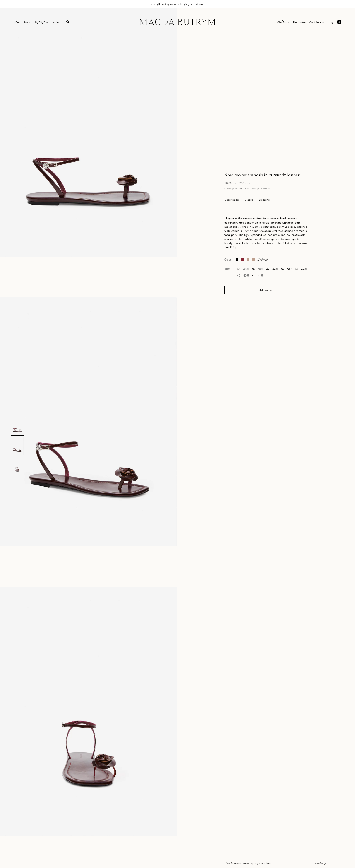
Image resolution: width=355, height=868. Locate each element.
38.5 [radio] (289, 269)
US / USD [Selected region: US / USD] (283, 22)
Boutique (299, 22)
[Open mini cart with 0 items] (335, 22)
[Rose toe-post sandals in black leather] (237, 258)
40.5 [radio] (246, 276)
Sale (27, 22)
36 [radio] (253, 269)
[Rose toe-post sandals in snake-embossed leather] (253, 258)
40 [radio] (239, 276)
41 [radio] (253, 276)
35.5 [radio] (246, 269)
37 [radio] (268, 269)
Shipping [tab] (264, 200)
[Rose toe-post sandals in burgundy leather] (242, 258)
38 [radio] (282, 269)
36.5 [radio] (260, 269)
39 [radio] (297, 269)
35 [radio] (239, 269)
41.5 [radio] (260, 276)
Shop (17, 22)
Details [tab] (249, 200)
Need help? (321, 863)
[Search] (68, 22)
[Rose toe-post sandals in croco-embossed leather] (248, 258)
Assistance (317, 22)
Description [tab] (232, 200)
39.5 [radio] (304, 269)
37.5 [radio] (275, 269)
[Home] (177, 22)
